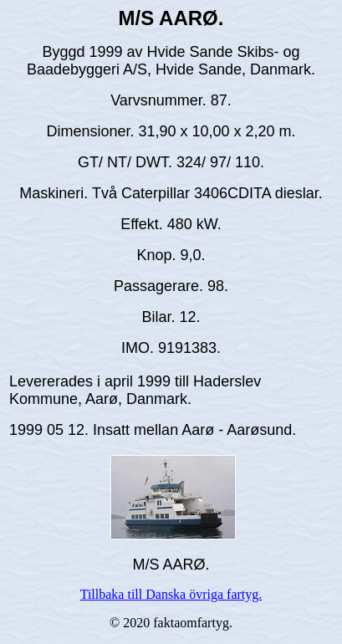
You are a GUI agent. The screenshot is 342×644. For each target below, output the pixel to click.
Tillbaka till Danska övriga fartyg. (171, 594)
